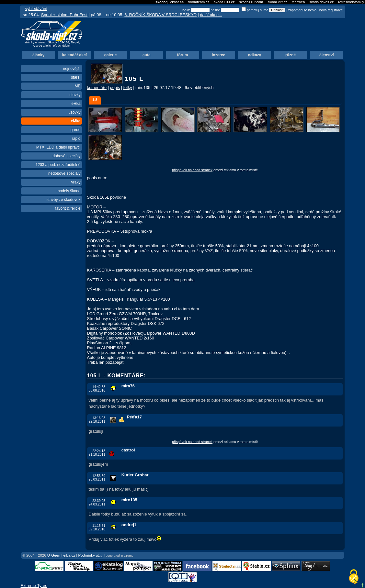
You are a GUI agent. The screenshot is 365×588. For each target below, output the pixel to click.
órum (183, 55)
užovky (74, 112)
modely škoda (68, 191)
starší (76, 77)
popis (115, 88)
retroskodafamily (351, 2)
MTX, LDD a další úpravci (58, 147)
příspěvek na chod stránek (192, 170)
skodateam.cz (198, 2)
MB (78, 86)
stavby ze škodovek (64, 200)
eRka (76, 104)
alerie (111, 55)
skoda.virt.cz (277, 2)
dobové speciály (66, 156)
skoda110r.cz (224, 2)
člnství (327, 55)
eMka (75, 121)
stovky (75, 95)
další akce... (211, 15)
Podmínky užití (90, 555)
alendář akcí (74, 55)
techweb (298, 2)
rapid (76, 139)
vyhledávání (36, 9)
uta (147, 55)
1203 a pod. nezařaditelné (58, 165)
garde (76, 130)
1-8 (95, 100)
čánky (38, 55)
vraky (76, 182)
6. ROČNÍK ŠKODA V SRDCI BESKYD (160, 15)
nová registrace (331, 10)
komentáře (97, 88)
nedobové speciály (64, 173)
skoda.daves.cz (321, 2)
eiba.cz (69, 555)
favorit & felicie (68, 208)
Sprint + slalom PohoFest (64, 15)
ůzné (291, 55)
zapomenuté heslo (302, 10)
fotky (128, 88)
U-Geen (54, 555)
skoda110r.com (251, 2)
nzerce (218, 55)
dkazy (255, 55)
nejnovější (72, 69)
